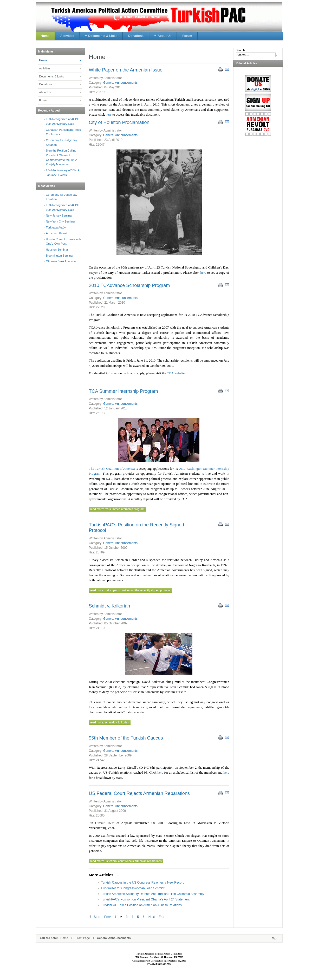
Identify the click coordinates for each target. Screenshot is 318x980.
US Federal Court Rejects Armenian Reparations (139, 793)
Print (220, 69)
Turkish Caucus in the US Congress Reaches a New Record (143, 883)
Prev (108, 917)
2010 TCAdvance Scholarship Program (129, 285)
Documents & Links (52, 76)
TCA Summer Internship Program (124, 391)
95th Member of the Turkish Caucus (126, 738)
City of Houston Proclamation (119, 122)
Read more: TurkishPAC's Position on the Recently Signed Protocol (130, 590)
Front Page (83, 938)
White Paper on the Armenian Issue (126, 70)
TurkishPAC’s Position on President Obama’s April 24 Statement (145, 899)
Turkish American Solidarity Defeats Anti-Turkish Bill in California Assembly (153, 894)
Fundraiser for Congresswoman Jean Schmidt (133, 888)
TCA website (176, 373)
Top (274, 938)
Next (152, 917)
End (161, 917)
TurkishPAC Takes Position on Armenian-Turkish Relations (141, 905)
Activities (45, 68)
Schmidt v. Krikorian (110, 606)
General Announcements (120, 83)
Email (226, 69)
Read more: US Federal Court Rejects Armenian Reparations (126, 861)
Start (97, 917)
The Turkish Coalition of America (112, 469)
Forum (43, 100)
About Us (45, 92)
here (109, 115)
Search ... (242, 50)
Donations (46, 84)
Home (43, 60)
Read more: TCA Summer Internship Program (117, 509)
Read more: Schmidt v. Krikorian (110, 722)
